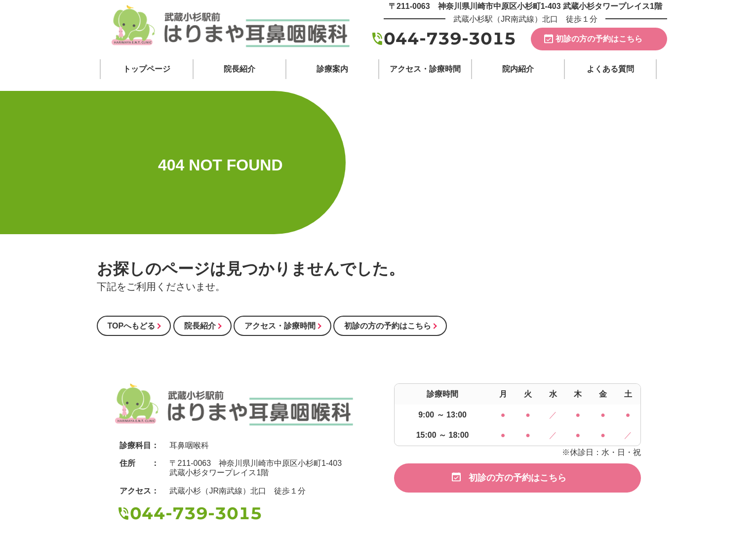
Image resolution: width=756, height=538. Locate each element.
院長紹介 (200, 326)
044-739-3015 (450, 39)
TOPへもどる (132, 326)
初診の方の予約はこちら (599, 39)
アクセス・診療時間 (280, 326)
